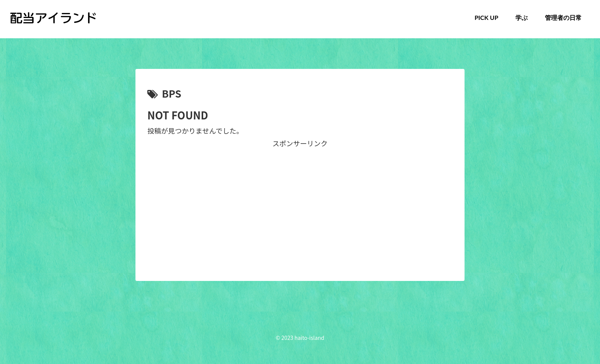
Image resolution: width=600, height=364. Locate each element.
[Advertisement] (300, 203)
